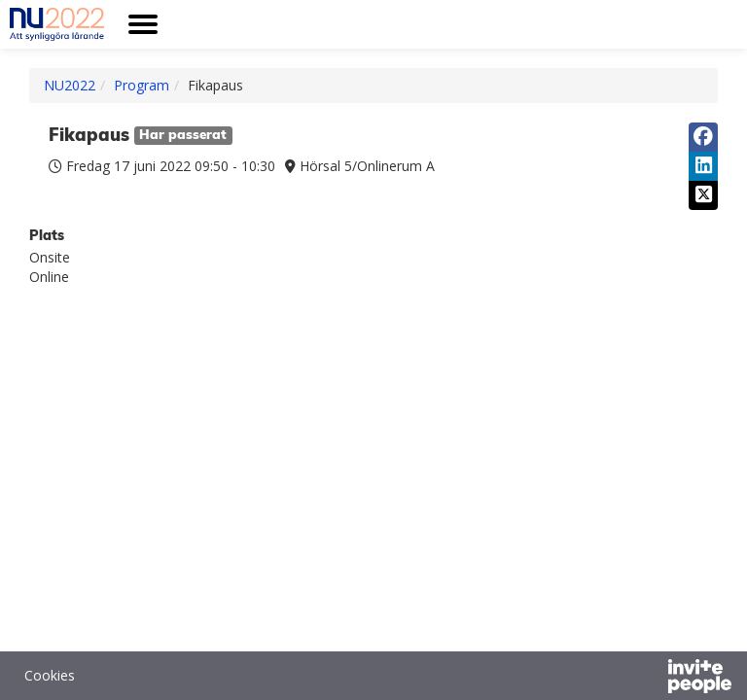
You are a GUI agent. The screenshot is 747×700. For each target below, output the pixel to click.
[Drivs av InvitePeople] (649, 679)
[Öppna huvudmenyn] (143, 24)
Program (142, 85)
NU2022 (70, 85)
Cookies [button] (50, 675)
